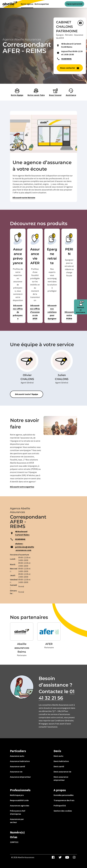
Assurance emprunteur (20, 777)
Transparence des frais (64, 800)
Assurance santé (17, 766)
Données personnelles (64, 795)
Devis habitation (61, 761)
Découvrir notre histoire (24, 198)
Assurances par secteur (17, 821)
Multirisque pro (17, 795)
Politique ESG (60, 806)
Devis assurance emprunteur (61, 778)
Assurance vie (16, 772)
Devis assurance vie (62, 772)
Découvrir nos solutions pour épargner (52, 312)
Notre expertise (42, 4)
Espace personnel (74, 4)
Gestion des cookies (63, 811)
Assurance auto (17, 756)
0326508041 (66, 59)
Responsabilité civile (19, 800)
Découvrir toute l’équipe (27, 394)
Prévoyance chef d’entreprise (18, 812)
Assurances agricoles (20, 806)
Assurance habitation (20, 761)
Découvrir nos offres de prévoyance (18, 312)
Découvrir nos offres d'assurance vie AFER (35, 312)
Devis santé (59, 766)
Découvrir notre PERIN (69, 315)
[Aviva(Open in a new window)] (10, 4)
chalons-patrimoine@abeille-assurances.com (25, 547)
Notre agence (27, 4)
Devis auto (58, 756)
